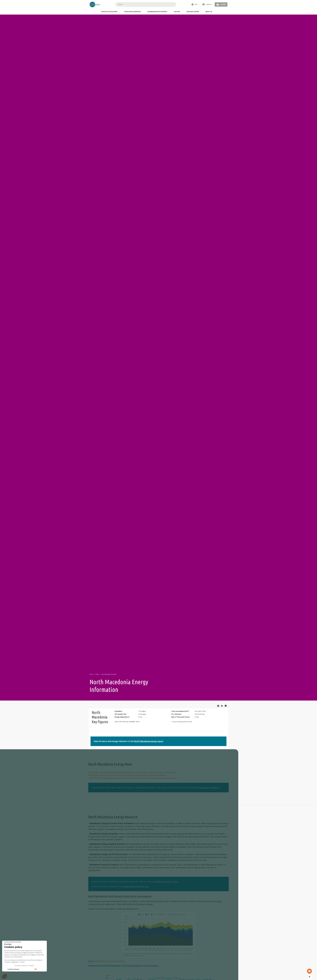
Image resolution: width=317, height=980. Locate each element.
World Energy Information (109, 674)
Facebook (226, 706)
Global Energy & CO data (166, 882)
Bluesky (219, 707)
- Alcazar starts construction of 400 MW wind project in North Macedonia (127, 775)
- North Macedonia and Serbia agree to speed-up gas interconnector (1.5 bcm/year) (132, 772)
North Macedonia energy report (149, 741)
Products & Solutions (109, 12)
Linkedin (223, 706)
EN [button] (194, 4)
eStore (97, 674)
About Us (209, 12)
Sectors (177, 12)
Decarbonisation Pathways (157, 12)
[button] (208, 4)
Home (91, 674)
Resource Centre (193, 12)
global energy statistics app (136, 886)
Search (172, 4)
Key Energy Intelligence (209, 788)
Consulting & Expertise (132, 12)
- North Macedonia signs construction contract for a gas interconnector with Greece (132, 778)
